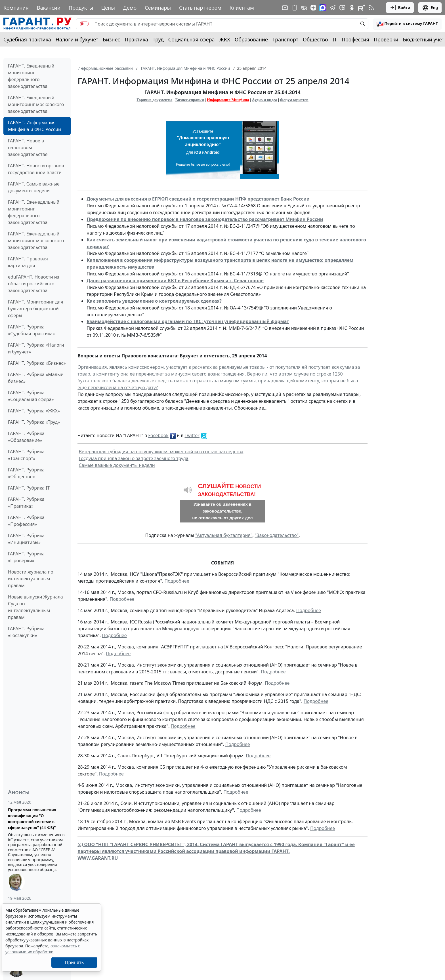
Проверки (386, 39)
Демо (130, 8)
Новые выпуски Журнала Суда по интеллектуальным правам (35, 607)
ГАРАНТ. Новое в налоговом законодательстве (28, 147)
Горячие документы (154, 100)
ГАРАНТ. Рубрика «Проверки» (26, 557)
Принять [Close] (74, 962)
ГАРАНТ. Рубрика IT (29, 488)
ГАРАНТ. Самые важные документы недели (34, 187)
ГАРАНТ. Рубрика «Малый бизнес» (36, 378)
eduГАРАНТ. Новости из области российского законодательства (34, 284)
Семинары (158, 8)
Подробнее (177, 581)
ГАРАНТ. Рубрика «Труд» (34, 422)
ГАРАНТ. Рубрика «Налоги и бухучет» (36, 348)
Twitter (192, 435)
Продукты (81, 8)
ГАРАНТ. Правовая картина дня (28, 262)
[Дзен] (313, 8)
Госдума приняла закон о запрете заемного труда (134, 458)
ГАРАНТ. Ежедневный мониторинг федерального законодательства (31, 76)
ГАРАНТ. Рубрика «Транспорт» (26, 455)
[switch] (84, 24)
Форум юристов (294, 100)
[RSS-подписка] (371, 8)
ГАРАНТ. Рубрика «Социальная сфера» (31, 396)
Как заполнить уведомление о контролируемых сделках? (154, 301)
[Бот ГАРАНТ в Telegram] (342, 8)
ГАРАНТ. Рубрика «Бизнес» (37, 363)
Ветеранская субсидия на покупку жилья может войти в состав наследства (161, 452)
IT (335, 39)
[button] (407, 24)
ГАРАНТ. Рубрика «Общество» (26, 473)
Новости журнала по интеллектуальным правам (31, 579)
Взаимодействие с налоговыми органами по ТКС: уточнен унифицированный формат (188, 321)
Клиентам (242, 8)
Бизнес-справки (190, 100)
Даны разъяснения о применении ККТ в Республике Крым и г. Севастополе (175, 281)
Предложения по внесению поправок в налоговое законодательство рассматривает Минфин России (205, 219)
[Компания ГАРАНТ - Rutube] (362, 8)
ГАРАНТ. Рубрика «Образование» (26, 437)
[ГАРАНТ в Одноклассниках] (352, 8)
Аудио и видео (265, 100)
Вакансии (49, 8)
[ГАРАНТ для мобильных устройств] (295, 8)
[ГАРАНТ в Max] (323, 8)
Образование (251, 39)
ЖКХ (225, 39)
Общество (315, 39)
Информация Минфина (228, 100)
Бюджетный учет (423, 39)
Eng (430, 8)
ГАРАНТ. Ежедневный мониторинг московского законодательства (36, 104)
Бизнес (111, 39)
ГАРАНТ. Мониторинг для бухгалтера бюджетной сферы (36, 309)
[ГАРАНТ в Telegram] (333, 8)
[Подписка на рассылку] (285, 8)
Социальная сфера (192, 39)
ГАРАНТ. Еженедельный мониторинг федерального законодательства (34, 212)
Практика (136, 39)
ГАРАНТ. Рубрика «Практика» (26, 503)
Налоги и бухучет (77, 39)
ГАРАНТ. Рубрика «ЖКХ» (34, 411)
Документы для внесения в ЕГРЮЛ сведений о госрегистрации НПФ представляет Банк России (198, 199)
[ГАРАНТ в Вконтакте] (304, 8)
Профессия (355, 39)
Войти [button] (400, 8)
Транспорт (285, 39)
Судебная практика (27, 39)
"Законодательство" (277, 535)
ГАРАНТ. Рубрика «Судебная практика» (31, 330)
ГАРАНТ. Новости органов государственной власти (36, 169)
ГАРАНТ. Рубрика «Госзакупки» (26, 632)
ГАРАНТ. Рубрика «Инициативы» (26, 539)
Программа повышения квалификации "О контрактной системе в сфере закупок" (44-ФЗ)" (32, 819)
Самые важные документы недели (117, 465)
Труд (158, 39)
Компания (16, 8)
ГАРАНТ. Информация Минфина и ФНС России (34, 126)
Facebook (158, 435)
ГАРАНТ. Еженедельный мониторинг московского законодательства (36, 241)
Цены (108, 8)
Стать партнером (200, 8)
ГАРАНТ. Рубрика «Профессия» (26, 521)
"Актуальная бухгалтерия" (224, 535)
